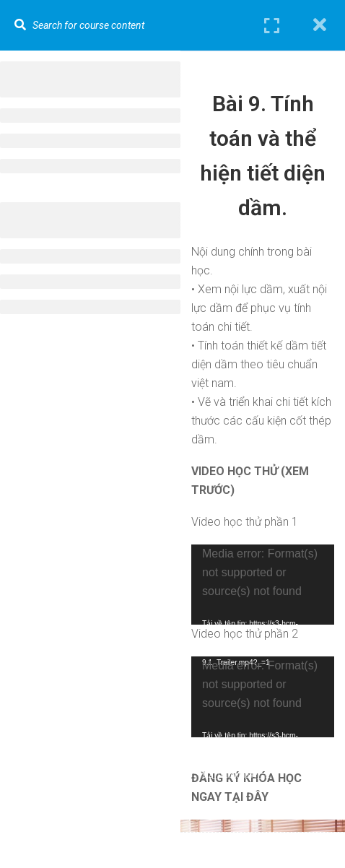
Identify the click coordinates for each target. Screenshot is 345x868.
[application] (263, 585)
